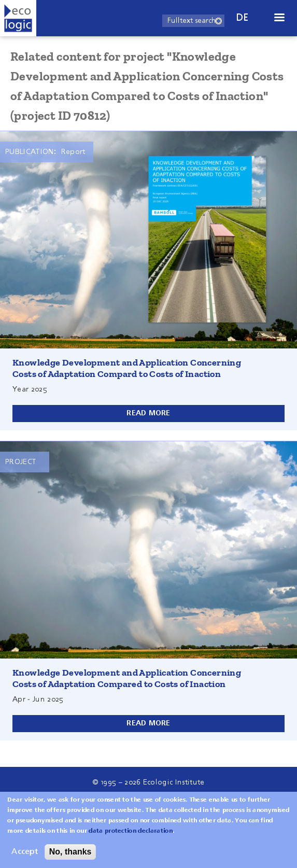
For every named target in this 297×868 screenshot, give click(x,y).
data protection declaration (131, 834)
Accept (25, 855)
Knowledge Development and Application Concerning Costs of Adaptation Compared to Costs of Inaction (127, 678)
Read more (148, 413)
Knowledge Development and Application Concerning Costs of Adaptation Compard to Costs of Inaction (127, 368)
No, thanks (70, 854)
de (243, 18)
